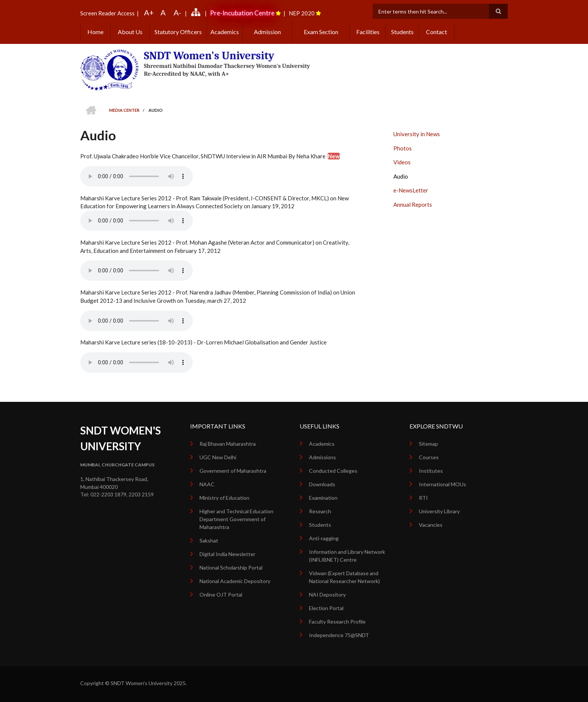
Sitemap (428, 444)
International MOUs (442, 484)
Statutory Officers (178, 32)
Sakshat (209, 540)
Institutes (431, 471)
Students (402, 32)
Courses (429, 457)
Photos (403, 148)
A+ (149, 12)
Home (95, 32)
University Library (439, 511)
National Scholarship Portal (231, 567)
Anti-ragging (324, 538)
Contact (436, 32)
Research (320, 511)
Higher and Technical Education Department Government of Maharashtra (236, 519)
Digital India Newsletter (227, 554)
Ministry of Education (224, 498)
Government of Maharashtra (233, 471)
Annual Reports (413, 204)
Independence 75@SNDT (339, 635)
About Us (130, 32)
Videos (402, 162)
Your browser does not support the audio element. (136, 176)
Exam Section (321, 32)
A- (177, 12)
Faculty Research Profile (337, 622)
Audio (401, 176)
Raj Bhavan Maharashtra (228, 444)
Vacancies (431, 525)
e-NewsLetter (411, 190)
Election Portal (326, 608)
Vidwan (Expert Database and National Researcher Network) (344, 577)
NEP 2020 (302, 13)
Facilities (368, 32)
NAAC (207, 484)
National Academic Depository (235, 581)
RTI (423, 498)
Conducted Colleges (333, 471)
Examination (323, 498)
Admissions (322, 457)
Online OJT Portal (221, 595)
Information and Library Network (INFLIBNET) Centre (347, 556)
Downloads (322, 484)
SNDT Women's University (209, 56)
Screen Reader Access (107, 13)
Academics (225, 32)
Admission (267, 32)
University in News (417, 134)
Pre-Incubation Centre (242, 13)
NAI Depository (327, 595)
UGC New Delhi (218, 457)
